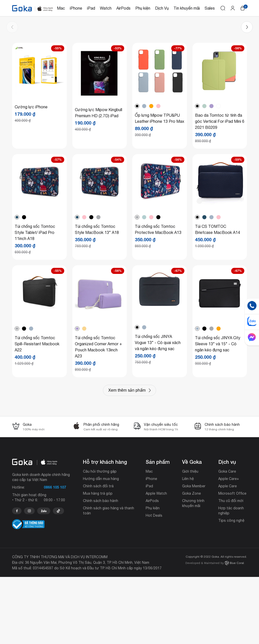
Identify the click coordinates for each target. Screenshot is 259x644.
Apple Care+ (229, 546)
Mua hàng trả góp (98, 560)
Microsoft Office (232, 560)
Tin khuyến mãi (187, 8)
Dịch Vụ (162, 8)
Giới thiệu (190, 538)
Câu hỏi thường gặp (100, 538)
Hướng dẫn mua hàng (101, 546)
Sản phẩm (158, 529)
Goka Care (227, 538)
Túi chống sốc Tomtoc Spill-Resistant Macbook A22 (37, 411)
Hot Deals (154, 582)
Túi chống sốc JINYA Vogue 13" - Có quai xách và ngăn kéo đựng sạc (158, 410)
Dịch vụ (227, 529)
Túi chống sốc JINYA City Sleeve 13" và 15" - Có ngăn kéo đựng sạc (218, 411)
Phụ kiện (143, 8)
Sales (210, 8)
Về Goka (192, 529)
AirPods (123, 8)
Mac (61, 8)
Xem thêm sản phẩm (127, 457)
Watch (106, 8)
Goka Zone (191, 560)
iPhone (76, 8)
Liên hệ (188, 546)
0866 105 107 (55, 554)
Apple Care (228, 553)
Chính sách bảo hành (101, 568)
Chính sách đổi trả (98, 553)
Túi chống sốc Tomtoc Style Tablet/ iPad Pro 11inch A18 (35, 299)
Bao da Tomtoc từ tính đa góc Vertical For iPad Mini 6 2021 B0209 (220, 188)
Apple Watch (156, 560)
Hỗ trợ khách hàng (105, 529)
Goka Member (194, 553)
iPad (91, 8)
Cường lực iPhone (31, 174)
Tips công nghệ (231, 588)
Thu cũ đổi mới (231, 568)
